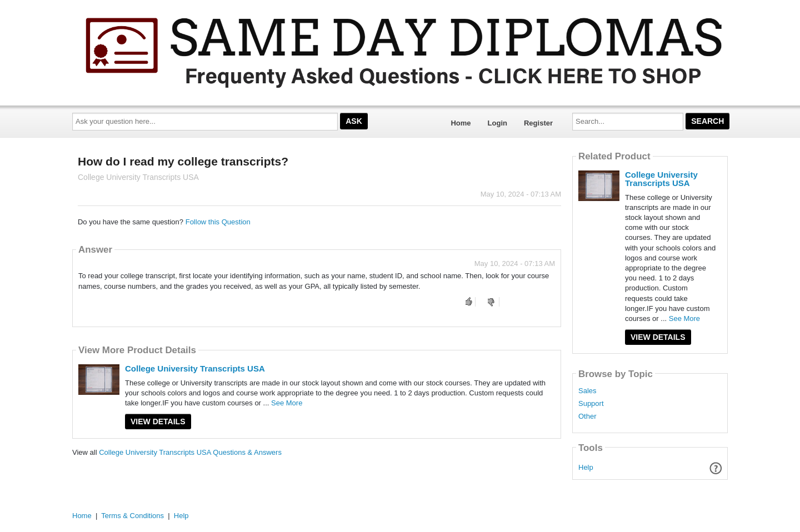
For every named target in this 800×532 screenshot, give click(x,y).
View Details (158, 421)
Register (538, 123)
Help (586, 467)
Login (497, 123)
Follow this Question (218, 222)
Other (587, 416)
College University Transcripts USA (195, 368)
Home (461, 123)
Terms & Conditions (132, 516)
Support (591, 404)
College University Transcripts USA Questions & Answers (190, 452)
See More (287, 403)
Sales (587, 391)
